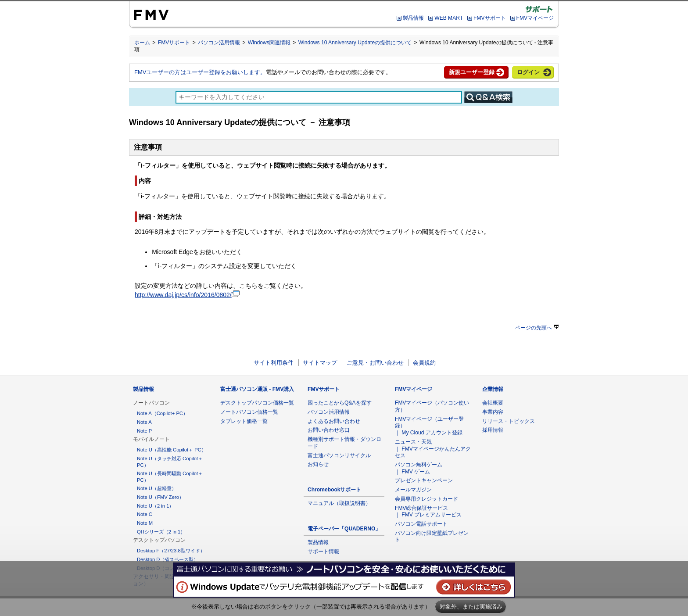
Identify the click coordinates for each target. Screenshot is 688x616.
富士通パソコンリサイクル (339, 455)
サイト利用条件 (274, 363)
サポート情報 (323, 552)
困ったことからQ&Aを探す (340, 403)
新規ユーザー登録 (472, 72)
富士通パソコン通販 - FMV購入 (257, 389)
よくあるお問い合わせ (334, 421)
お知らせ (318, 464)
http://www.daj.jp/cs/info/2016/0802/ (187, 295)
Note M (145, 523)
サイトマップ (320, 363)
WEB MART (449, 18)
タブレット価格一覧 (244, 421)
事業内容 (493, 412)
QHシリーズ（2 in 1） (161, 532)
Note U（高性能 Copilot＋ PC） (172, 450)
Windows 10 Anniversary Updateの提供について (355, 43)
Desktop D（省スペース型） (168, 559)
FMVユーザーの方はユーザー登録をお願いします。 (200, 72)
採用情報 (493, 430)
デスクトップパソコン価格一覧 (257, 403)
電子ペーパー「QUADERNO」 (344, 529)
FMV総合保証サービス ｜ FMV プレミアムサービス (428, 512)
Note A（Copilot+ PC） (162, 413)
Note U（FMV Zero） (160, 497)
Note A (144, 422)
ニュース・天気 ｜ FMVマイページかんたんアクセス (433, 449)
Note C (145, 514)
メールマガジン (413, 490)
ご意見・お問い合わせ (375, 363)
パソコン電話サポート (421, 524)
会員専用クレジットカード (426, 499)
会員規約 (424, 363)
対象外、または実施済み (471, 607)
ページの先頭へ (537, 328)
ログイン (528, 72)
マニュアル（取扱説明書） (339, 503)
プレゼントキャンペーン (424, 480)
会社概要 (493, 403)
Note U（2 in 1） (155, 506)
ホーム (142, 43)
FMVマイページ (535, 18)
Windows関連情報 (269, 43)
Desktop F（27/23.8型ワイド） (171, 551)
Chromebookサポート (335, 490)
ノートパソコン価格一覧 (249, 412)
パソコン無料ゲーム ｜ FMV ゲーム (419, 468)
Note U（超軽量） (157, 488)
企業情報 (493, 389)
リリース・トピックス (509, 421)
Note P (144, 431)
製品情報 (413, 18)
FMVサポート (489, 18)
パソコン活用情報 (219, 43)
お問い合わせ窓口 (329, 430)
